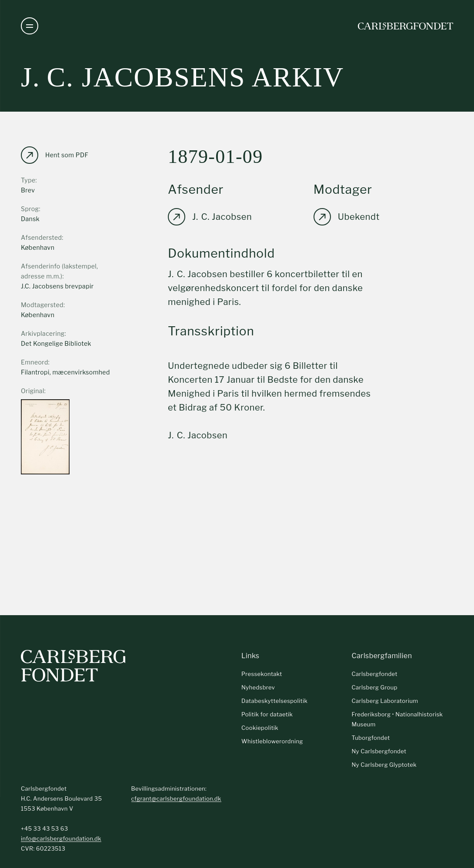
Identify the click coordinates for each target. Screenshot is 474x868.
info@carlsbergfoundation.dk (61, 838)
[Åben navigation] (30, 26)
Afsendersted (41, 237)
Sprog (30, 209)
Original (33, 391)
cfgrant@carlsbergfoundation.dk (176, 798)
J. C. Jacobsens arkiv (182, 77)
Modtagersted (42, 305)
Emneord (35, 362)
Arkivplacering (43, 333)
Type (28, 180)
